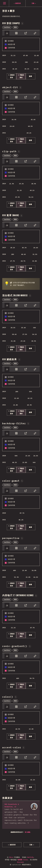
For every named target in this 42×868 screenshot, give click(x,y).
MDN (15, 27)
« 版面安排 (12, 845)
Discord (20, 862)
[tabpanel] (21, 55)
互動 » (32, 845)
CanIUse (7, 27)
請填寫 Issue (23, 860)
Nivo (11, 857)
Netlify (30, 857)
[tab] (7, 33)
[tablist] (21, 33)
